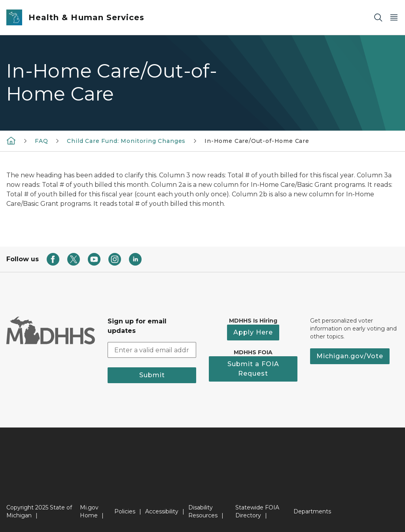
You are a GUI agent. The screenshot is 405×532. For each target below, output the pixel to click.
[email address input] (152, 350)
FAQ (41, 141)
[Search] (378, 18)
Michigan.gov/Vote (350, 356)
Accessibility (162, 511)
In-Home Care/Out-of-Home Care (257, 141)
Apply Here (253, 332)
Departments (312, 511)
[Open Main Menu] (394, 18)
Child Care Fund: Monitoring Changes (126, 141)
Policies (125, 511)
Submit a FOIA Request (253, 369)
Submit (152, 375)
